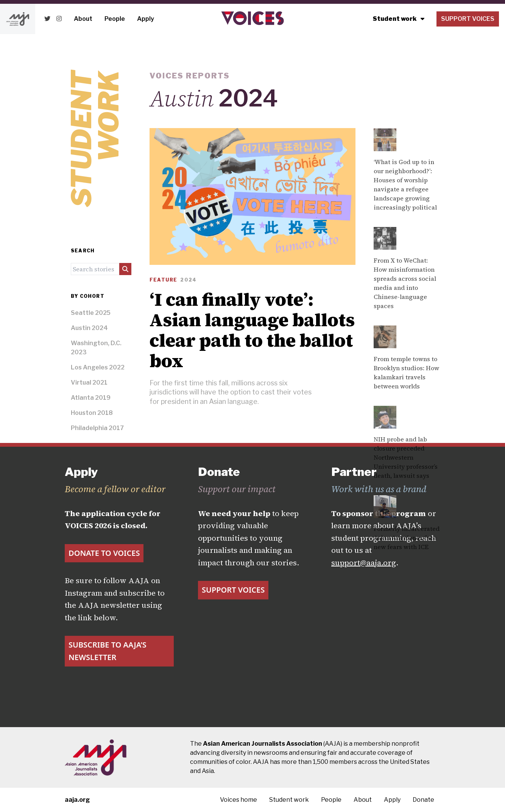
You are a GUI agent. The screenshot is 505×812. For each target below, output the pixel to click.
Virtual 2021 (89, 383)
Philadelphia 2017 (97, 428)
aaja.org (77, 800)
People (115, 19)
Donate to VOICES (104, 553)
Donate (423, 800)
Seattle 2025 (91, 313)
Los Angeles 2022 (98, 367)
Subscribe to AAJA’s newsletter (108, 651)
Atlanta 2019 (91, 398)
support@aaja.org (364, 563)
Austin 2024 (89, 328)
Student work (399, 19)
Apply (146, 19)
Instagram (83, 593)
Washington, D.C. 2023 (96, 348)
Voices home (238, 800)
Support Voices (468, 19)
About (83, 19)
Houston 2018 (92, 413)
